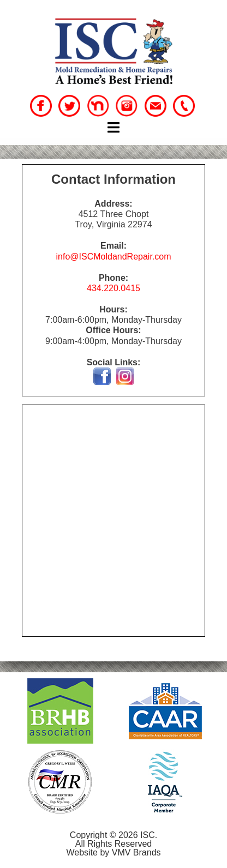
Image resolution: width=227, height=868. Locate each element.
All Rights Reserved (114, 844)
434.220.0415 (113, 288)
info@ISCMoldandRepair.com (113, 257)
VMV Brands (136, 852)
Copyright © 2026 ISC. (113, 835)
